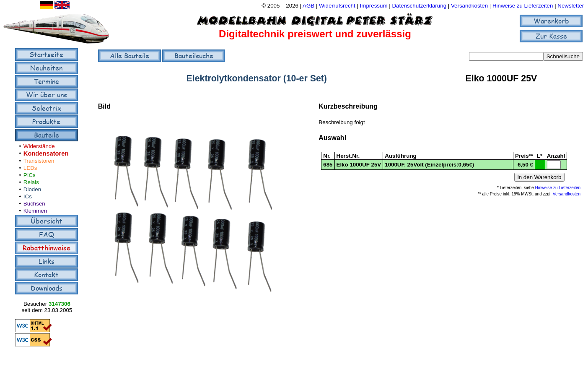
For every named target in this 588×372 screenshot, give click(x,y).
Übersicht (47, 221)
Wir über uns (47, 95)
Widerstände (39, 146)
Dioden (32, 189)
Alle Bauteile (130, 56)
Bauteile (47, 135)
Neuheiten (46, 68)
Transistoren (39, 161)
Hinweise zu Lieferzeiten (523, 6)
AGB (308, 6)
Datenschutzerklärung (419, 6)
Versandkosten (470, 6)
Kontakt (46, 274)
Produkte (46, 121)
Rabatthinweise (47, 248)
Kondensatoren (46, 153)
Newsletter (571, 6)
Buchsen (34, 204)
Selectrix (47, 108)
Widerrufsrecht (337, 6)
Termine (46, 81)
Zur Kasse (551, 36)
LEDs (30, 168)
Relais (31, 182)
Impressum (374, 6)
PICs (30, 175)
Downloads (47, 288)
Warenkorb (551, 21)
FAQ (47, 234)
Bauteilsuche (194, 56)
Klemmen (35, 211)
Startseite (46, 54)
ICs (28, 196)
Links (47, 261)
